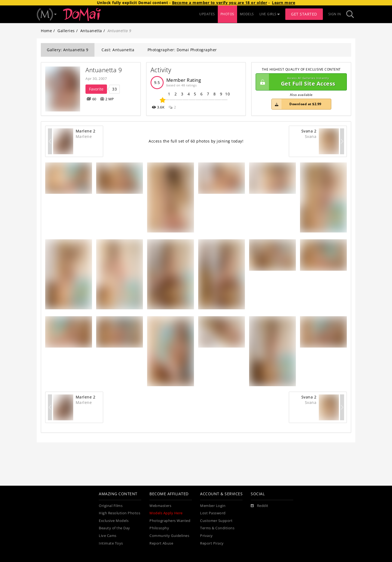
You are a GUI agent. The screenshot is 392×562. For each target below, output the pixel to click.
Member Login (213, 506)
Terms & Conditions (217, 528)
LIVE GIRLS (270, 14)
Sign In (335, 14)
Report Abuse (161, 543)
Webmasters (160, 506)
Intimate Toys (111, 543)
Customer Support (216, 521)
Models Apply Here (166, 513)
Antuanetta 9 (104, 70)
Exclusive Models (114, 521)
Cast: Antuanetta (118, 50)
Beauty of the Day (114, 528)
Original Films (111, 506)
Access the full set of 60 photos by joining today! (196, 141)
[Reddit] (260, 506)
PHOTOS (227, 14)
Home (46, 31)
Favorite (96, 89)
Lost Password (213, 513)
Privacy (206, 536)
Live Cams (108, 536)
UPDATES (207, 14)
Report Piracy (212, 543)
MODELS (247, 14)
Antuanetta (91, 31)
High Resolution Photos (120, 513)
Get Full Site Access (300, 82)
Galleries (66, 31)
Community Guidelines (169, 536)
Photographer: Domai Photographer (182, 50)
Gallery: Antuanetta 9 (68, 50)
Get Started (304, 14)
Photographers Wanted (170, 521)
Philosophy (159, 528)
